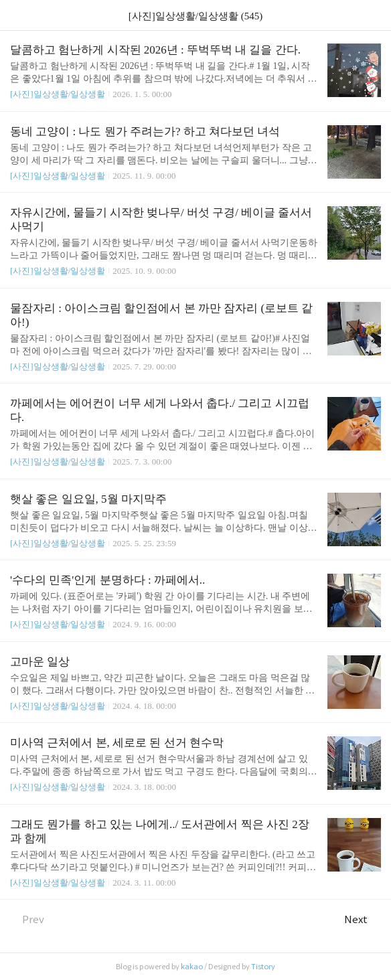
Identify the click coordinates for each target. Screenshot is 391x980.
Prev (27, 919)
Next (363, 919)
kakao (192, 967)
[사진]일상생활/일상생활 (58, 94)
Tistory (263, 967)
